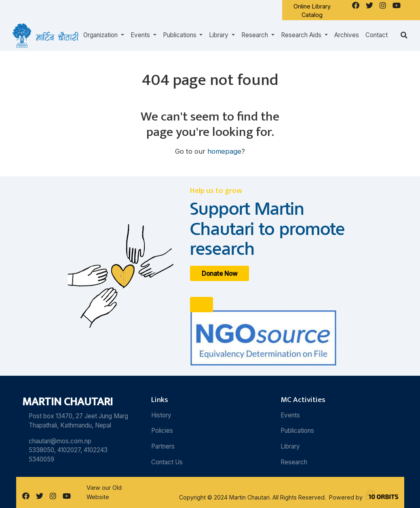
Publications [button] (180, 35)
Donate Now (220, 273)
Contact (377, 35)
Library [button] (219, 35)
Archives (347, 35)
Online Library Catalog (312, 11)
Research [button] (255, 35)
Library (290, 446)
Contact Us (167, 462)
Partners (163, 446)
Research (294, 462)
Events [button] (141, 35)
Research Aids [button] (302, 35)
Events (290, 415)
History (161, 415)
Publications (297, 431)
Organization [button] (101, 35)
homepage (224, 151)
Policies (162, 431)
